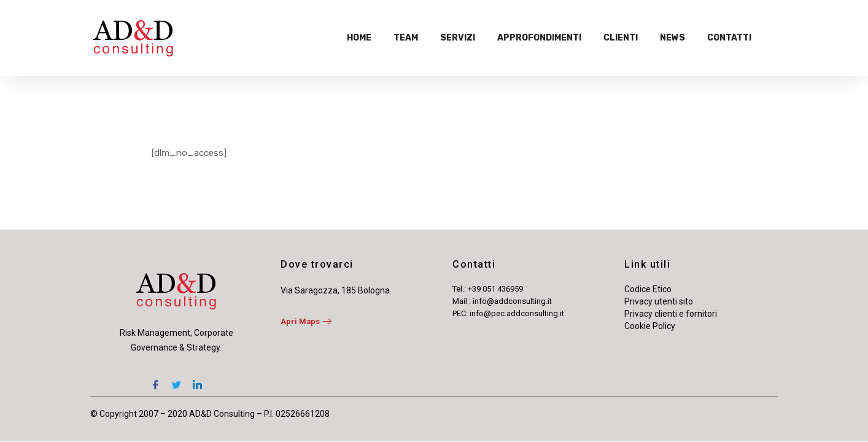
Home (359, 38)
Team (406, 38)
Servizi (458, 38)
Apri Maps (306, 321)
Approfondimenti (539, 38)
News (672, 38)
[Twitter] (176, 379)
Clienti (621, 38)
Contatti (729, 38)
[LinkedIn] (197, 379)
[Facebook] (155, 379)
